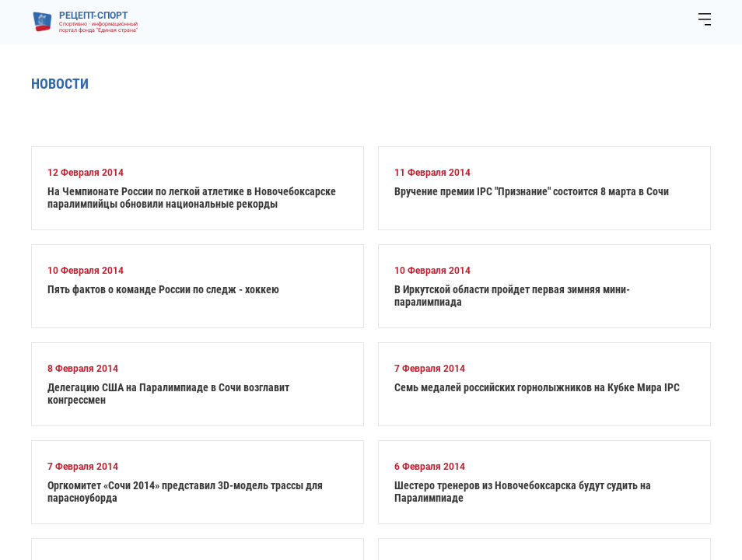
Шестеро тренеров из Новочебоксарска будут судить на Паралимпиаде (523, 492)
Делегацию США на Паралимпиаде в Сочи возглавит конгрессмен (168, 394)
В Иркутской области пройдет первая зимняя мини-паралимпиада (512, 296)
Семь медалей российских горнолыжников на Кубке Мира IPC (537, 387)
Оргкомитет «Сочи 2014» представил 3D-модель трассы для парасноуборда (185, 492)
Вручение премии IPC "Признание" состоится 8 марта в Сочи (532, 191)
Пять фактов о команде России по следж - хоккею (163, 289)
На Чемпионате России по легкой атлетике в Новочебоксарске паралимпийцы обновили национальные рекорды (192, 198)
